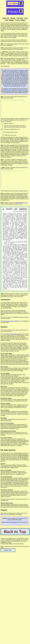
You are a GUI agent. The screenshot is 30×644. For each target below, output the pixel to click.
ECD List (3, 515)
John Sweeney (13, 522)
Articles (15, 11)
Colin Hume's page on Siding (10, 321)
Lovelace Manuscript (15, 334)
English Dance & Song (22, 203)
